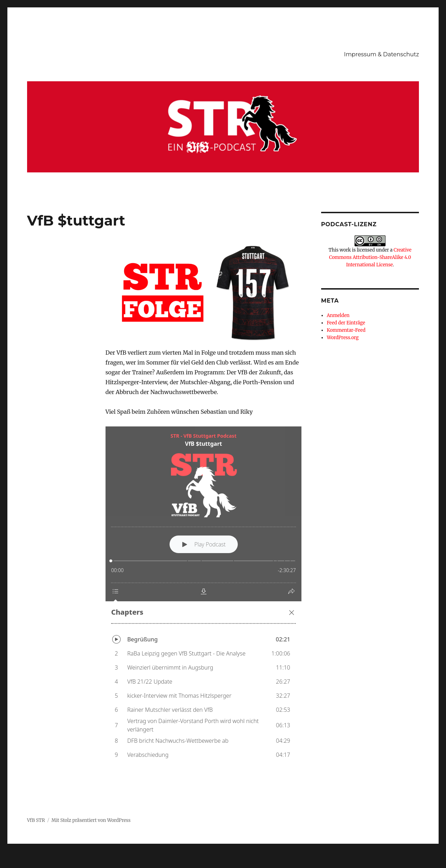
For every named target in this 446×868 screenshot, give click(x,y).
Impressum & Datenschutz (381, 54)
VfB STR (36, 820)
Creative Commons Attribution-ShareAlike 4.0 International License (370, 257)
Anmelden (338, 315)
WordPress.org (343, 338)
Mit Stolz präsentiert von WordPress (91, 820)
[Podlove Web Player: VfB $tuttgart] (203, 597)
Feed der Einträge (346, 323)
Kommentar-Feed (346, 330)
